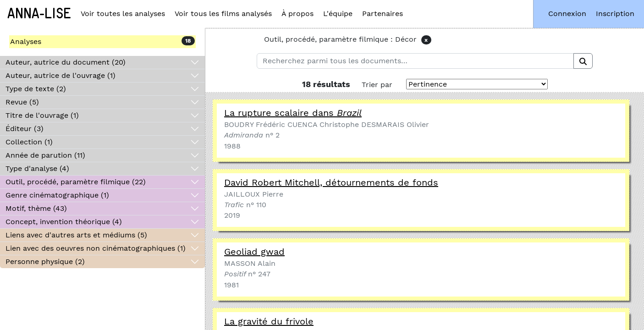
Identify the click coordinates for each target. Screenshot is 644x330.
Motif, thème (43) (36, 208)
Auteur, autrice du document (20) (66, 62)
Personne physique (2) (45, 261)
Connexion (567, 14)
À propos (297, 14)
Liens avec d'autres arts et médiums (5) (76, 235)
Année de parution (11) (45, 155)
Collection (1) (29, 142)
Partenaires (383, 14)
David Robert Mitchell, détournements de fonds (331, 182)
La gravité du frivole (269, 321)
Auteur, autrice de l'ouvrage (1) (61, 75)
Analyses (26, 41)
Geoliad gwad (254, 252)
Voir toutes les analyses (123, 14)
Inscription (615, 14)
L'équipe (338, 14)
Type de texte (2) (36, 89)
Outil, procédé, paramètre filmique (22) (76, 182)
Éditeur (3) (25, 129)
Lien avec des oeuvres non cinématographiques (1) (96, 248)
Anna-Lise (39, 14)
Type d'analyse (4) (37, 168)
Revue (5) (22, 102)
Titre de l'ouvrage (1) (42, 115)
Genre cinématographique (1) (57, 195)
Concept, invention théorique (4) (64, 222)
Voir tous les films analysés (223, 14)
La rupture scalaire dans (293, 113)
